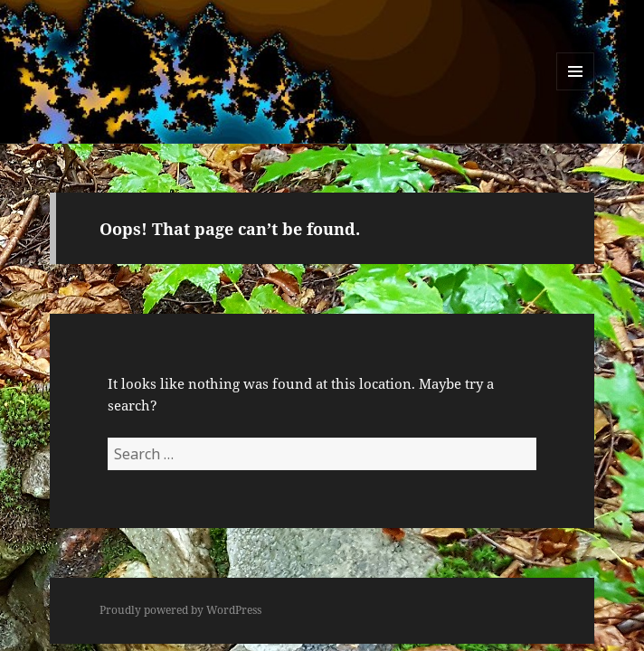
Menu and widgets (576, 90)
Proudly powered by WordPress (180, 610)
